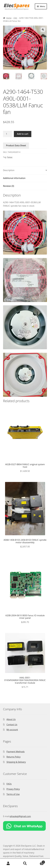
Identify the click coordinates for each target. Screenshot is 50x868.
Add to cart (23, 134)
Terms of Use (13, 794)
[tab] (25, 170)
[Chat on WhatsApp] (25, 826)
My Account (8, 863)
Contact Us (12, 725)
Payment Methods (16, 752)
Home (9, 18)
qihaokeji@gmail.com (20, 816)
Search (25, 863)
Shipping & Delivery (16, 762)
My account (12, 730)
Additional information (14, 178)
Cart (39, 861)
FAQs (9, 784)
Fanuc (10, 157)
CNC (15, 18)
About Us (11, 719)
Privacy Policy (13, 789)
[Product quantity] (8, 134)
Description (9, 170)
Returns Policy (14, 757)
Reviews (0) (9, 186)
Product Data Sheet (16, 145)
